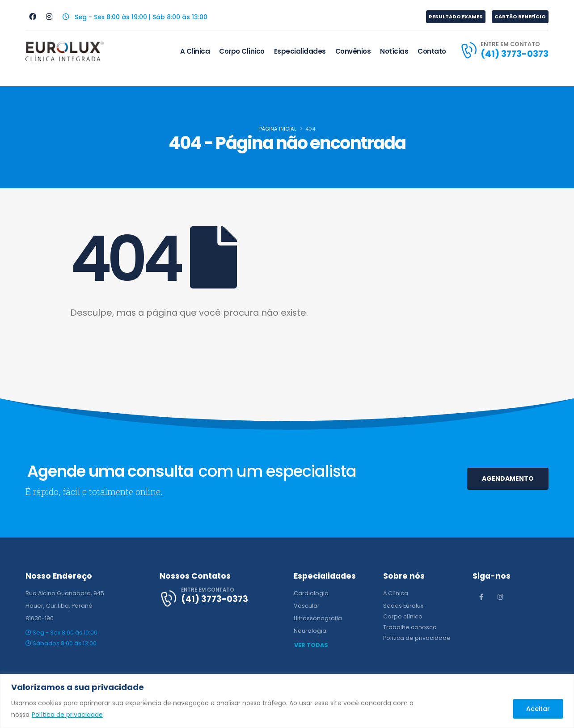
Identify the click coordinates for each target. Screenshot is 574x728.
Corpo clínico (403, 616)
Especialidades (300, 51)
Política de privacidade (67, 715)
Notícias (394, 51)
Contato (432, 51)
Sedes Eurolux (403, 606)
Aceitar (538, 709)
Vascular (307, 606)
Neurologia (310, 631)
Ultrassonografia (318, 618)
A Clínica (195, 51)
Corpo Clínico (242, 51)
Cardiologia (311, 593)
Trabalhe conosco (410, 627)
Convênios (353, 51)
